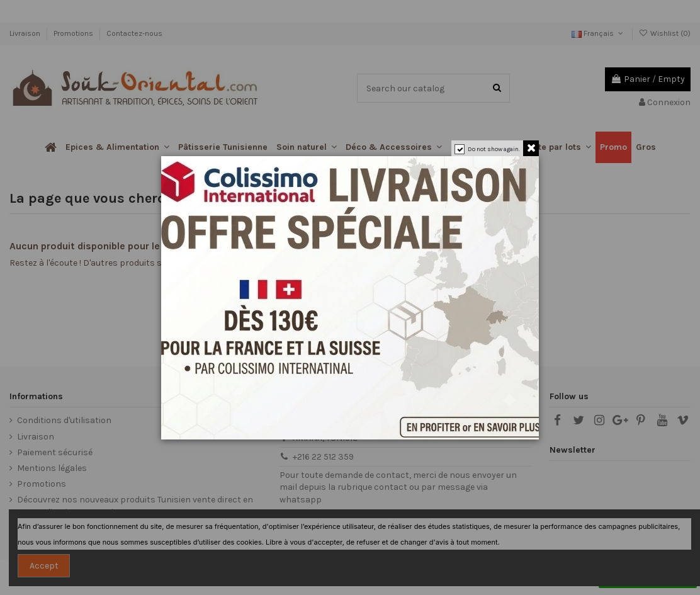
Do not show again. (494, 149)
